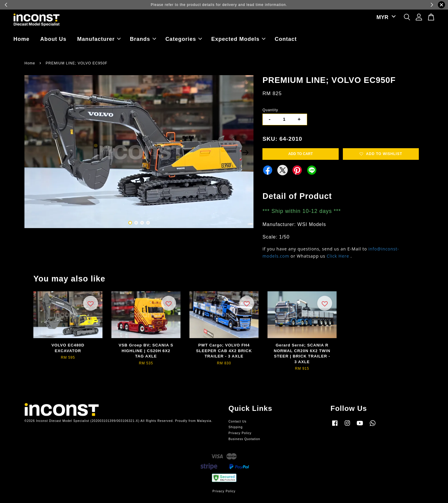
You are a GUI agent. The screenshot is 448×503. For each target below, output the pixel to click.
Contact (286, 39)
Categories (184, 39)
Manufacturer (99, 39)
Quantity (270, 110)
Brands (143, 39)
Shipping (236, 427)
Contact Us (237, 421)
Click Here (338, 256)
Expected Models (238, 39)
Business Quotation (244, 439)
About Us (53, 39)
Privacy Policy (240, 433)
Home (21, 39)
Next (245, 153)
